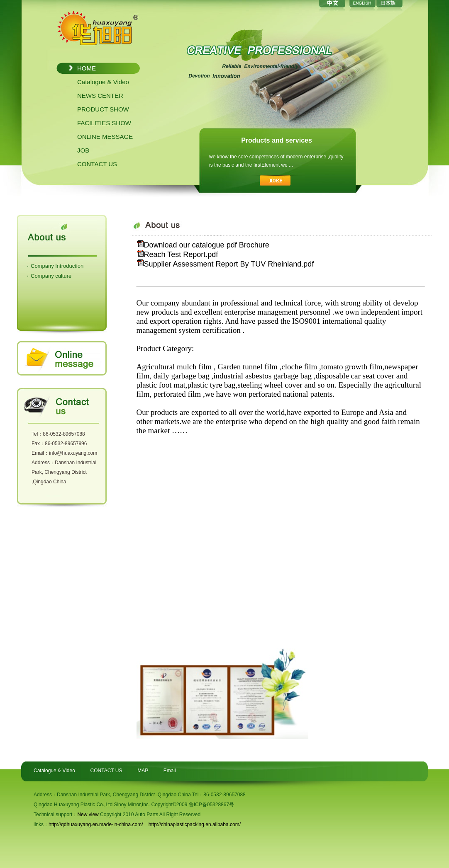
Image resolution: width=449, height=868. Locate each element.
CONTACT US (97, 164)
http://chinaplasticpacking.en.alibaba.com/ (195, 824)
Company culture (51, 276)
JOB (83, 150)
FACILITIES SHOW (104, 123)
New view (88, 815)
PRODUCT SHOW (103, 109)
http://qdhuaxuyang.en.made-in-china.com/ (96, 824)
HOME (87, 68)
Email (170, 771)
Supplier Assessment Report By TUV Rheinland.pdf (225, 264)
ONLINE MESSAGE (105, 137)
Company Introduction (57, 266)
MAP (143, 771)
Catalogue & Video (103, 82)
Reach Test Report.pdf (177, 255)
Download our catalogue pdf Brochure (203, 245)
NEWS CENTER (100, 96)
